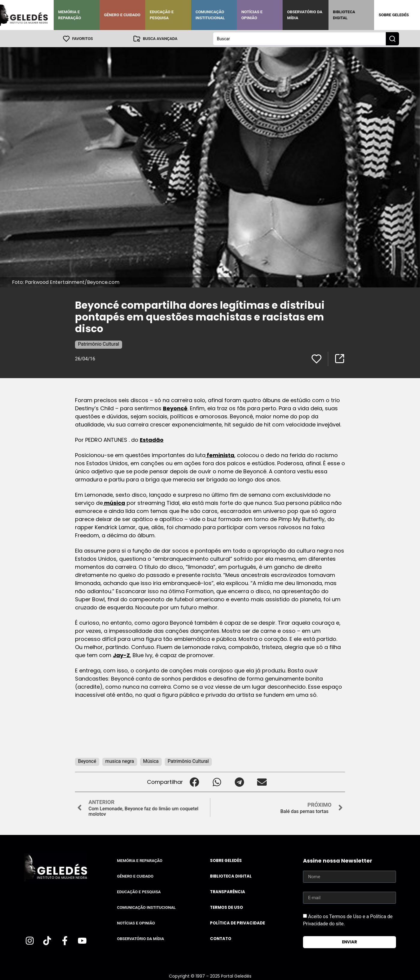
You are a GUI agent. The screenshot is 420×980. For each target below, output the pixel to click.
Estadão (152, 440)
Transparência (228, 892)
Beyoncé (175, 408)
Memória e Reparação (70, 15)
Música (151, 761)
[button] (194, 782)
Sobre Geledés (394, 15)
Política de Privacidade (237, 923)
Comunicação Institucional (210, 15)
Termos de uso (226, 907)
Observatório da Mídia (305, 15)
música (114, 503)
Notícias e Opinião (252, 15)
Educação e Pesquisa (162, 15)
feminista (220, 455)
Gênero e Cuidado (122, 15)
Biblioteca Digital (344, 15)
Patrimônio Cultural (99, 344)
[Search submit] (392, 38)
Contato (221, 938)
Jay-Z (121, 655)
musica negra (120, 761)
